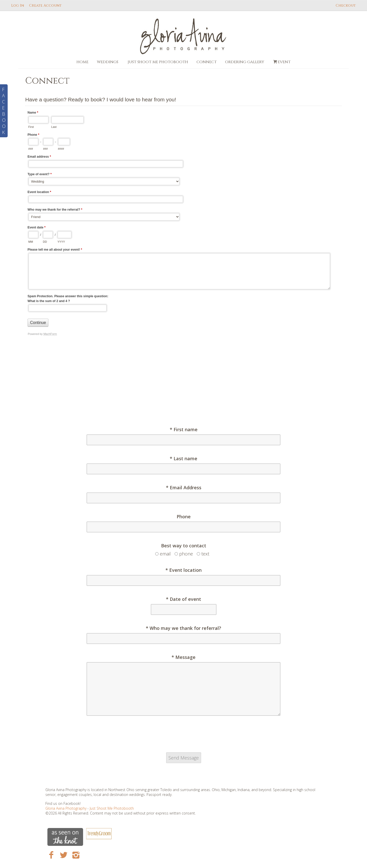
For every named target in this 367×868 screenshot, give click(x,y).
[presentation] (183, 736)
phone (186, 554)
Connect (207, 62)
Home (82, 62)
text (205, 554)
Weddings (108, 62)
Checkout (346, 5)
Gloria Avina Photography (66, 808)
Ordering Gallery (245, 62)
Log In (18, 5)
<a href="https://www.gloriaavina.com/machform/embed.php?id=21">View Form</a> (183, 258)
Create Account (45, 5)
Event (281, 62)
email (165, 554)
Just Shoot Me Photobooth (158, 62)
